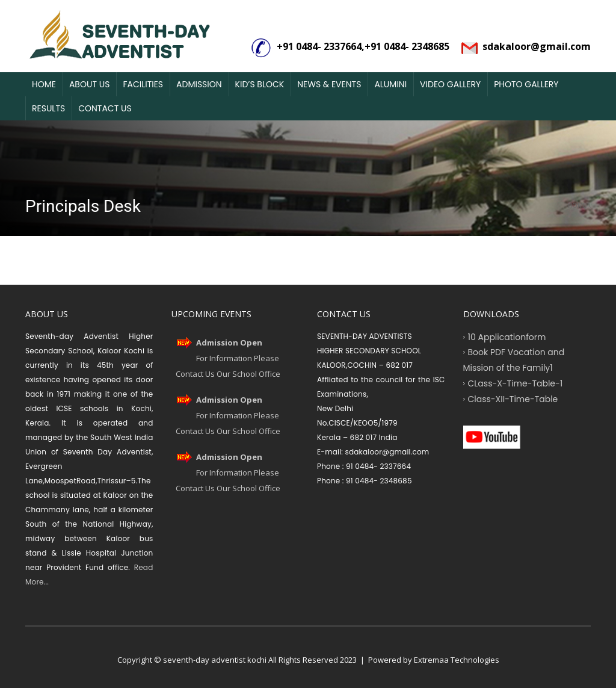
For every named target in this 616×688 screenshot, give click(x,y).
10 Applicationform (507, 336)
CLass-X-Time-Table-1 (516, 383)
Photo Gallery (526, 84)
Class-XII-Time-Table (513, 398)
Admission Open (229, 342)
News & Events (329, 84)
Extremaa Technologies (457, 660)
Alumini (390, 84)
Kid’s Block (260, 84)
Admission (199, 84)
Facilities (143, 84)
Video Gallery (450, 84)
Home (44, 84)
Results (48, 108)
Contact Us (105, 108)
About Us (89, 84)
